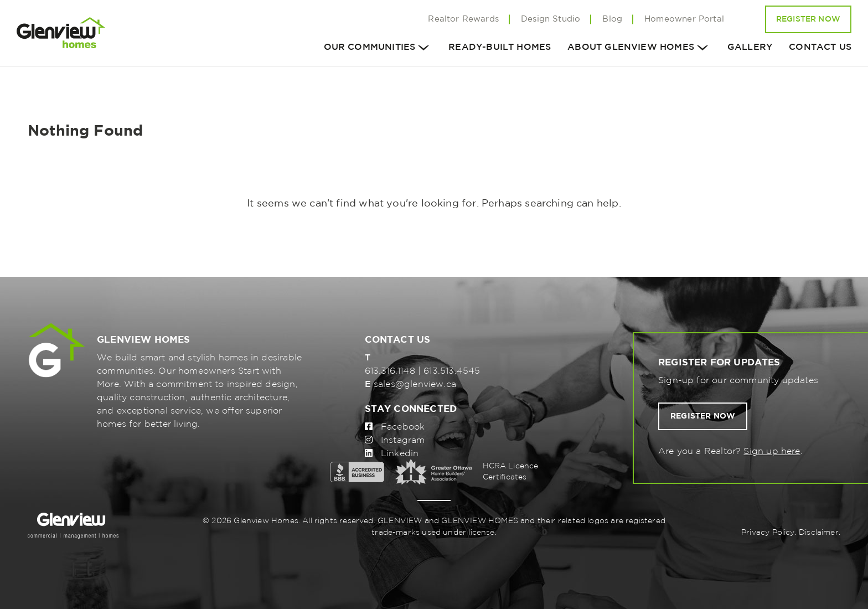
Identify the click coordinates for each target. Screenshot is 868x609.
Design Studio (551, 19)
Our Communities (370, 47)
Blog (612, 19)
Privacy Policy (768, 533)
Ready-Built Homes (500, 47)
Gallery (750, 47)
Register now (703, 416)
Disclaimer (819, 533)
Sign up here (772, 451)
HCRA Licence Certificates (511, 472)
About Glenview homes (631, 47)
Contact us (820, 47)
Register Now (808, 19)
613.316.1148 (390, 371)
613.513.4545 (452, 371)
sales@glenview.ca (415, 385)
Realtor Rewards (463, 19)
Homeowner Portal (684, 19)
